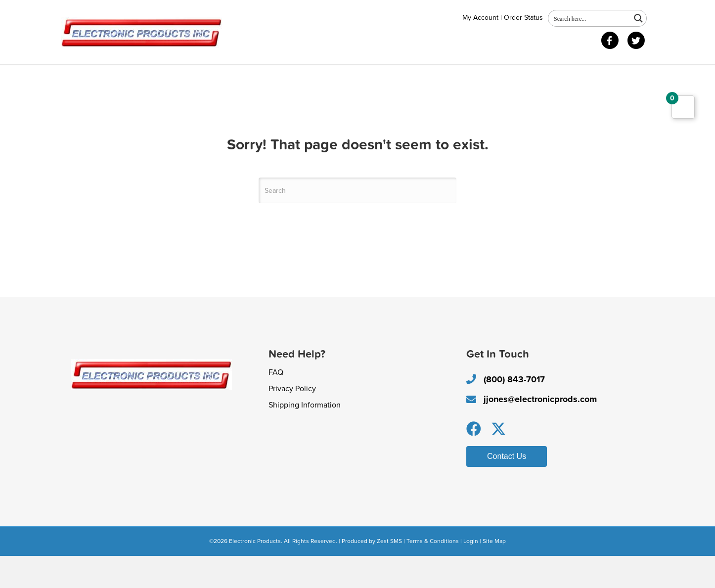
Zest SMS (389, 573)
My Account (480, 18)
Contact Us (186, 77)
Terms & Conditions (433, 573)
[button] (474, 460)
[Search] (357, 223)
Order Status (523, 18)
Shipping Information (305, 437)
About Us (88, 77)
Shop (135, 77)
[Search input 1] (590, 18)
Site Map (494, 573)
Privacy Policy (292, 420)
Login (471, 573)
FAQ (276, 404)
